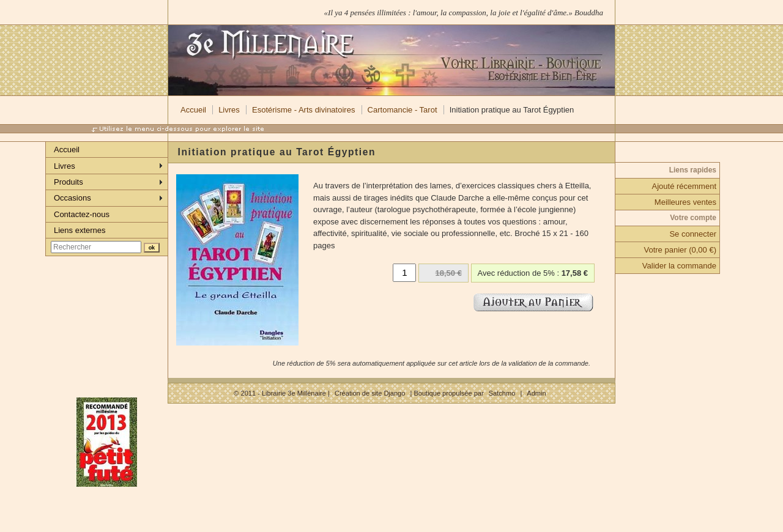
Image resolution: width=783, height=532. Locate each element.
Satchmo (502, 393)
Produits (69, 182)
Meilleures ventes (685, 202)
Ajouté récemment (685, 186)
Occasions (72, 198)
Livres (229, 110)
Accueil (193, 110)
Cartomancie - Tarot (403, 110)
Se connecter (693, 234)
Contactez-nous (82, 214)
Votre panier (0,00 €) (680, 250)
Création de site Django (370, 393)
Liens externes (80, 230)
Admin (536, 393)
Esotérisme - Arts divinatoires (303, 110)
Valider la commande (679, 266)
